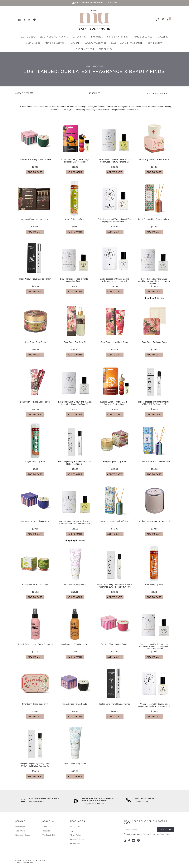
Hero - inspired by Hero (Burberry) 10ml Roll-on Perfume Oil (75, 465)
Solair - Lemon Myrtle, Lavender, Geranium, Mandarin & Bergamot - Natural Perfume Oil (154, 649)
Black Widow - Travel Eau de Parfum (35, 281)
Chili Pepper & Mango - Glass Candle (35, 162)
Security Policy (75, 843)
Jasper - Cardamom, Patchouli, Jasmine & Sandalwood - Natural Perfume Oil (75, 525)
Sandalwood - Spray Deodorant (75, 647)
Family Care (79, 37)
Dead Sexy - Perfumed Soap (154, 345)
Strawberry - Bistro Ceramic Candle (154, 162)
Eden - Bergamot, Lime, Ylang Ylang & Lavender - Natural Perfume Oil (75, 406)
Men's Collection (55, 43)
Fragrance (96, 37)
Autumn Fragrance (131, 43)
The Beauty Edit (85, 49)
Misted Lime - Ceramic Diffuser (114, 524)
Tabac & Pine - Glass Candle (75, 706)
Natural (75, 43)
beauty (83, 110)
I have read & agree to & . (147, 834)
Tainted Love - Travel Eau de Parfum (115, 706)
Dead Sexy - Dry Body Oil (75, 345)
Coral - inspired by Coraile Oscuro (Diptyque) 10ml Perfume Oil (115, 283)
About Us (46, 827)
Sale (113, 43)
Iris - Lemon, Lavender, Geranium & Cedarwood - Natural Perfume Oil (114, 163)
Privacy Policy (75, 835)
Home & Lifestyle (142, 37)
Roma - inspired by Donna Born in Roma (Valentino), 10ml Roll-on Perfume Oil (114, 588)
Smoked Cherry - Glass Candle (114, 647)
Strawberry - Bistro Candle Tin (35, 706)
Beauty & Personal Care (54, 37)
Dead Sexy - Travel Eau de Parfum (35, 404)
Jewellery (162, 37)
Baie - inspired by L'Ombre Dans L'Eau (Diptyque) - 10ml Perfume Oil (115, 223)
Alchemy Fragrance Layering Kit (35, 222)
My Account (20, 827)
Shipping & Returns (77, 839)
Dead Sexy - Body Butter (35, 345)
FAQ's (72, 831)
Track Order (20, 831)
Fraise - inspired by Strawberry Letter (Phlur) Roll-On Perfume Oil (154, 406)
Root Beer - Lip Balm (154, 587)
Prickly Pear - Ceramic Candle (35, 587)
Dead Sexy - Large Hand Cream (114, 345)
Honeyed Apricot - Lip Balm (114, 464)
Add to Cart (35, 175)
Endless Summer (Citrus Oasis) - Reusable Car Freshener (115, 406)
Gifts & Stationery (118, 37)
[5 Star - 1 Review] (75, 543)
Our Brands (106, 49)
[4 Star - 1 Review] (154, 301)
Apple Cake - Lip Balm (75, 222)
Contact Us (47, 831)
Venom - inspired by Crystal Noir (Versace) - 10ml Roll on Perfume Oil (154, 708)
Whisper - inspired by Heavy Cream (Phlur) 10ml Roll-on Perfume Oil (35, 767)
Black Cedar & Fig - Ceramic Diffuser (154, 222)
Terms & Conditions (151, 834)
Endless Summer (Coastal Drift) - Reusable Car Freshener (75, 163)
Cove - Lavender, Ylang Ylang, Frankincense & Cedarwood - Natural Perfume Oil (154, 284)
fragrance (71, 110)
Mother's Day (155, 43)
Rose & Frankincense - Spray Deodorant (35, 647)
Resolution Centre (23, 835)
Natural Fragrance (95, 43)
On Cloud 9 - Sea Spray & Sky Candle (154, 524)
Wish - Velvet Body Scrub (75, 766)
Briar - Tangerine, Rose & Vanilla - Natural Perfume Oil (75, 283)
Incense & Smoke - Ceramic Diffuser (154, 464)
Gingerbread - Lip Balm (35, 464)
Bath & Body (28, 37)
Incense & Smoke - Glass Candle (35, 524)
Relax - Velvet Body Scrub (75, 587)
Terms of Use (75, 827)
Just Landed (34, 43)
